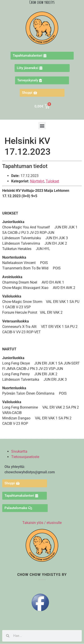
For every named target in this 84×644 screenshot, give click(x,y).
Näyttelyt (37, 181)
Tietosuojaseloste (25, 457)
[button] (42, 126)
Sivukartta (19, 451)
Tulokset (52, 181)
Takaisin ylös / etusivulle (42, 523)
